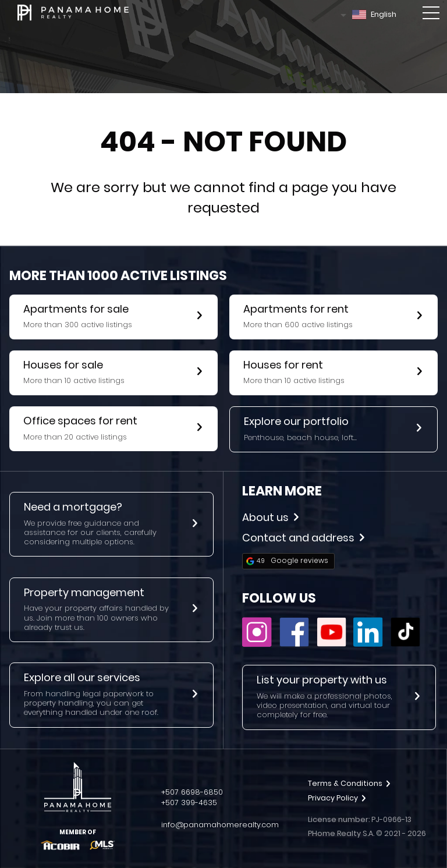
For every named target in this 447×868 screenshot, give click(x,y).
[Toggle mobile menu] (431, 15)
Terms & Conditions (349, 783)
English (374, 14)
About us (270, 517)
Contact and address (303, 538)
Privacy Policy (337, 798)
